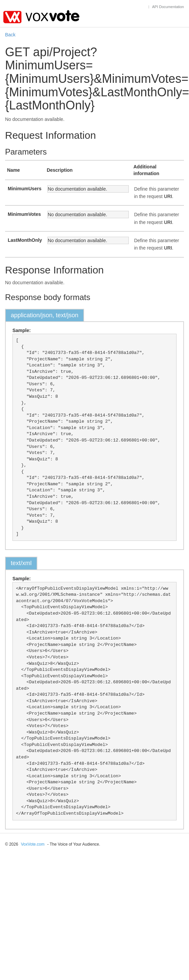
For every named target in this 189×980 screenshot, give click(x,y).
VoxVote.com (33, 844)
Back (10, 35)
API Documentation (168, 7)
